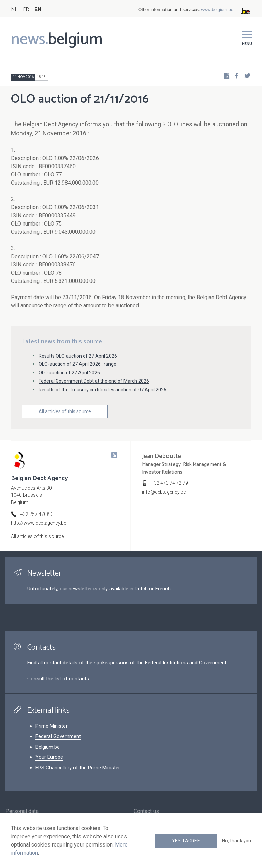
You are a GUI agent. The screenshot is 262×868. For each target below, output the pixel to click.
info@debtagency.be (164, 492)
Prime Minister (52, 726)
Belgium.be (48, 747)
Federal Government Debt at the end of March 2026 (94, 381)
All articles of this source (65, 411)
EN (38, 9)
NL (14, 9)
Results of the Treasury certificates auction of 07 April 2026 (103, 390)
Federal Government (58, 736)
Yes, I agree (186, 841)
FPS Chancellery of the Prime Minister (78, 768)
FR (26, 9)
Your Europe (49, 757)
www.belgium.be (217, 9)
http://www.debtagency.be (39, 523)
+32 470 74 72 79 (170, 483)
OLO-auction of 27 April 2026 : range (77, 364)
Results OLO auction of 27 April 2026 (78, 356)
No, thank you (237, 841)
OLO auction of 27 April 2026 (69, 373)
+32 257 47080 (36, 514)
